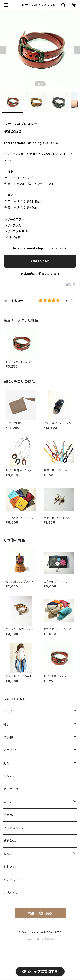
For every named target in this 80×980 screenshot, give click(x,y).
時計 (7, 724)
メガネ (8, 854)
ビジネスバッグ (14, 828)
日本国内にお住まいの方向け (40, 274)
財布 (7, 763)
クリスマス (10, 893)
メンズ (8, 802)
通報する (71, 284)
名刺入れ (10, 867)
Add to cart (40, 261)
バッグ (8, 711)
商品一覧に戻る (40, 913)
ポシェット (10, 776)
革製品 (8, 815)
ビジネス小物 (13, 880)
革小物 (8, 737)
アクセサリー (12, 750)
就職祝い (10, 841)
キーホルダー (13, 789)
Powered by (40, 939)
